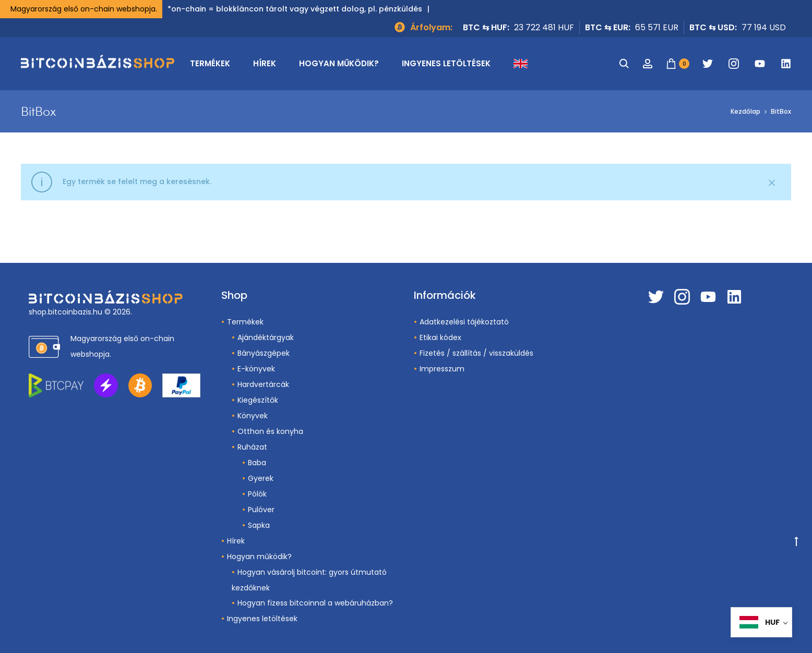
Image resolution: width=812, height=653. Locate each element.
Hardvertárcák (263, 384)
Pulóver (261, 510)
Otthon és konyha (270, 431)
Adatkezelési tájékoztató (464, 322)
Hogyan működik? (339, 63)
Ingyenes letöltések (446, 63)
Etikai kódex (440, 337)
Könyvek (253, 416)
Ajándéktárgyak (266, 337)
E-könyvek (256, 369)
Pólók (257, 494)
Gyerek (261, 478)
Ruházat (252, 447)
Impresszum (442, 369)
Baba (257, 463)
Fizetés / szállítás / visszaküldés (476, 353)
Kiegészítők (258, 400)
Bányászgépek (264, 353)
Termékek (210, 63)
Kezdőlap (745, 111)
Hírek (265, 63)
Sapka (259, 525)
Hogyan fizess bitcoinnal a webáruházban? (315, 603)
